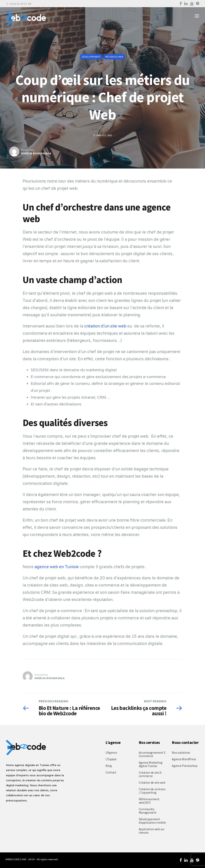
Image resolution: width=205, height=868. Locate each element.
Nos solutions (181, 752)
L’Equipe (111, 759)
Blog (109, 766)
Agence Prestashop (185, 766)
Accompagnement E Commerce (152, 754)
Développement (91, 57)
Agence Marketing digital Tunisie (151, 764)
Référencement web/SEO (149, 801)
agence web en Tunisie (57, 567)
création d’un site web (105, 326)
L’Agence (111, 752)
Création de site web (152, 782)
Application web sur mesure (152, 831)
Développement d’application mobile (152, 821)
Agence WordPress (184, 759)
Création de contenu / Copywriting (152, 791)
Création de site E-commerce (151, 774)
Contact (111, 772)
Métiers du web (114, 57)
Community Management (148, 811)
